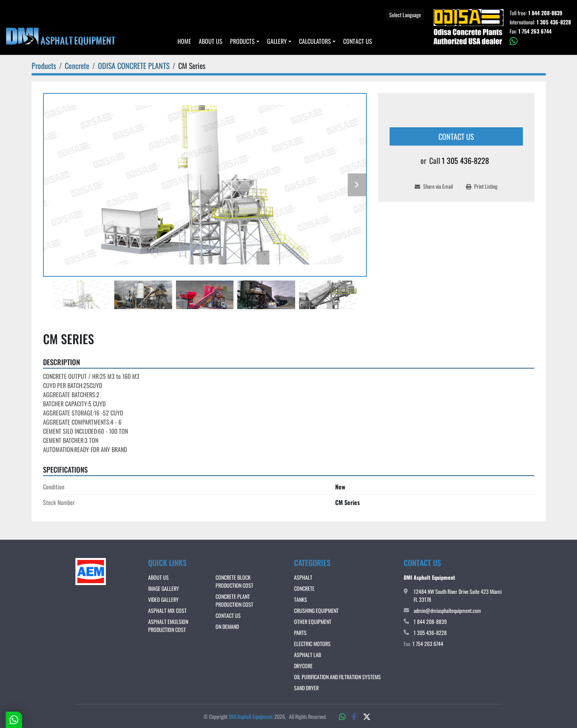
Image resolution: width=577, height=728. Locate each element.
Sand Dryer (306, 688)
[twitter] (367, 716)
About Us (211, 41)
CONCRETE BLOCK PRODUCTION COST (234, 581)
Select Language (405, 15)
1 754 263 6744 (535, 31)
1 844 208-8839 (545, 13)
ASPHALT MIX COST (167, 610)
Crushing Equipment (316, 610)
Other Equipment (313, 621)
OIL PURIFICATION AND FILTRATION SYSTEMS (337, 677)
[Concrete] (77, 66)
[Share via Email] (437, 186)
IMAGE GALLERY (164, 588)
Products (242, 41)
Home (184, 41)
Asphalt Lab (308, 655)
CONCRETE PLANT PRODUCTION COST (234, 600)
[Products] (44, 66)
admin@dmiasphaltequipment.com (447, 610)
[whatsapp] (540, 41)
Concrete (304, 588)
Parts (300, 633)
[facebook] (354, 716)
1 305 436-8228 (554, 22)
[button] (245, 41)
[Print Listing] (482, 186)
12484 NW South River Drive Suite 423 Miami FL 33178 (458, 595)
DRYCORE (303, 666)
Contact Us (358, 41)
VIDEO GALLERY (163, 599)
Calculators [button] (315, 41)
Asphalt (303, 577)
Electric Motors (312, 644)
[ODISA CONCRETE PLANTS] (134, 66)
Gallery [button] (277, 41)
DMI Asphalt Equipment (251, 716)
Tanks (300, 599)
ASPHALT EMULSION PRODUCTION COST (168, 625)
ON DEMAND (227, 626)
